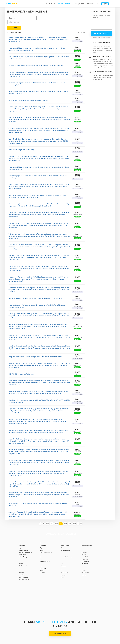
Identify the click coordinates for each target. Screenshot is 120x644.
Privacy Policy (76, 637)
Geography (43, 559)
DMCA (86, 637)
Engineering (44, 538)
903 (56, 514)
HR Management (66, 541)
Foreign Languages (46, 552)
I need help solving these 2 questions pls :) (22, 140)
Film (41, 550)
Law (62, 554)
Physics (84, 545)
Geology (43, 561)
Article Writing (24, 547)
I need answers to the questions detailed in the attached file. (28, 91)
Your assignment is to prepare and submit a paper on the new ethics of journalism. (36, 289)
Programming (86, 552)
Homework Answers (64, 4)
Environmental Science (47, 543)
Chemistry (22, 565)
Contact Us (64, 637)
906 (70, 514)
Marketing (64, 565)
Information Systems (67, 547)
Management (65, 563)
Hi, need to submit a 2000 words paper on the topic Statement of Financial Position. (36, 56)
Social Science (86, 563)
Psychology (85, 554)
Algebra (22, 538)
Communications (25, 568)
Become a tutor (46, 637)
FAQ (97, 4)
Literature (64, 556)
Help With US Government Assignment (21, 365)
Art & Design (23, 545)
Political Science (87, 547)
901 (47, 514)
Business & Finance (25, 556)
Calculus (22, 563)
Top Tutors (90, 4)
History (63, 538)
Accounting (23, 536)
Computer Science (25, 570)
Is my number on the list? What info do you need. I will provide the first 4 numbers (35, 347)
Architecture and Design (27, 543)
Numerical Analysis (88, 536)
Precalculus (85, 550)
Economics (44, 536)
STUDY (15, 4)
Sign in (105, 4)
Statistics (84, 565)
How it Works (50, 4)
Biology (22, 554)
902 (52, 514)
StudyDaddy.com (65, 639)
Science (84, 561)
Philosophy (85, 543)
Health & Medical (66, 536)
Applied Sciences (25, 541)
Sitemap (106, 637)
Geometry (43, 563)
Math (62, 568)
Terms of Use (96, 637)
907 (74, 514)
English (42, 541)
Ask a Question (79, 4)
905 (65, 514)
